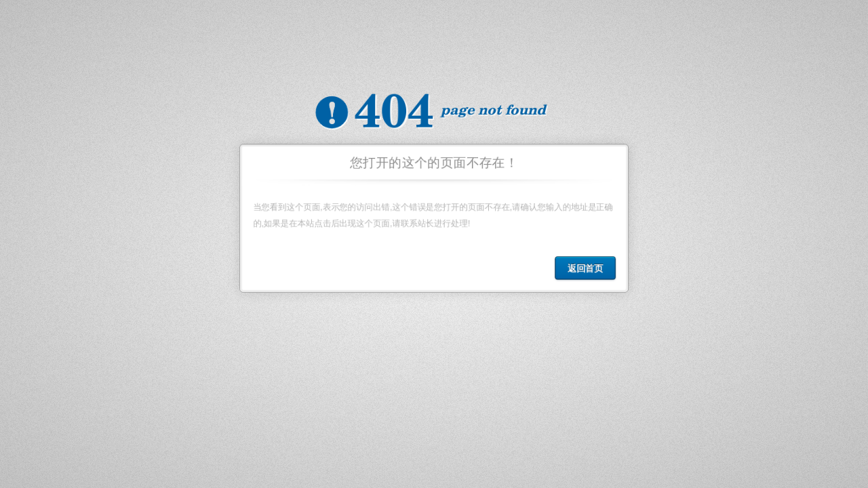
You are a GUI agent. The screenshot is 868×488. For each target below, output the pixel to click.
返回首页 (588, 270)
